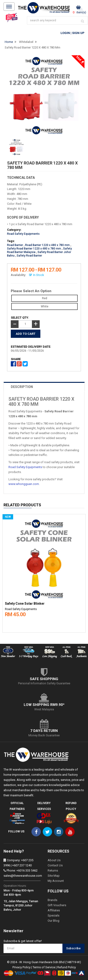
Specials (54, 915)
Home (9, 42)
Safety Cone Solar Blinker (25, 604)
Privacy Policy (21, 967)
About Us (54, 860)
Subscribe (73, 948)
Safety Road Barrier (29, 256)
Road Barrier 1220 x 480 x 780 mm (47, 245)
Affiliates (54, 910)
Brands (52, 900)
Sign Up (78, 33)
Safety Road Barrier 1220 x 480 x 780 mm (33, 47)
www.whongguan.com (24, 484)
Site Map (54, 876)
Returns (53, 870)
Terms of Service (44, 967)
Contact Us (55, 865)
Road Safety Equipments (23, 234)
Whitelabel (26, 42)
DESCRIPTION (22, 387)
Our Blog (54, 921)
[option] (44, 572)
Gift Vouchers (57, 905)
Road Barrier (15, 245)
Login (65, 33)
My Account (56, 881)
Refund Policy (67, 967)
